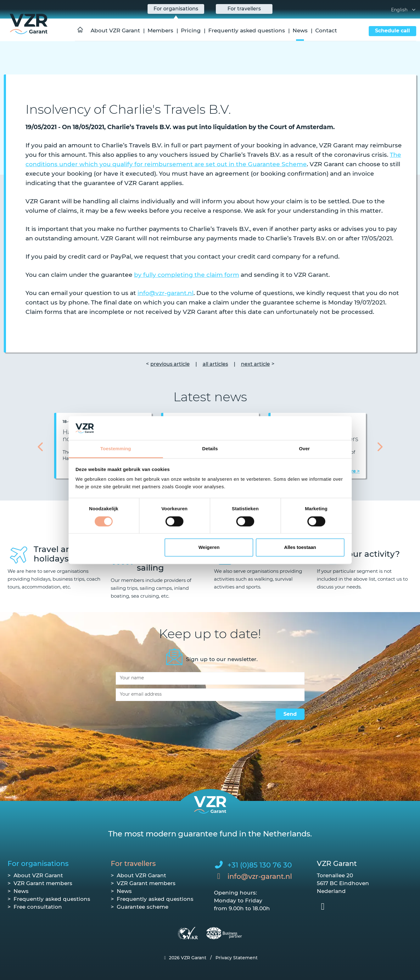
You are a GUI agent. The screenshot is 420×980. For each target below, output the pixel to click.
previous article (170, 364)
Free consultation (38, 907)
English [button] (404, 10)
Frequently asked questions (247, 30)
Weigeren (209, 547)
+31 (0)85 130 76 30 (260, 865)
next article (255, 364)
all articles (215, 364)
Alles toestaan (300, 547)
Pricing (191, 30)
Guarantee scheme (143, 907)
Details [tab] (210, 449)
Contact (326, 30)
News (300, 30)
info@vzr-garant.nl (165, 293)
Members (160, 30)
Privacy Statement (237, 958)
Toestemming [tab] (116, 449)
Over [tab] (304, 449)
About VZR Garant (115, 30)
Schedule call (392, 31)
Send (290, 714)
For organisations (38, 864)
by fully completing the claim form (187, 275)
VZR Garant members (43, 883)
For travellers (133, 864)
